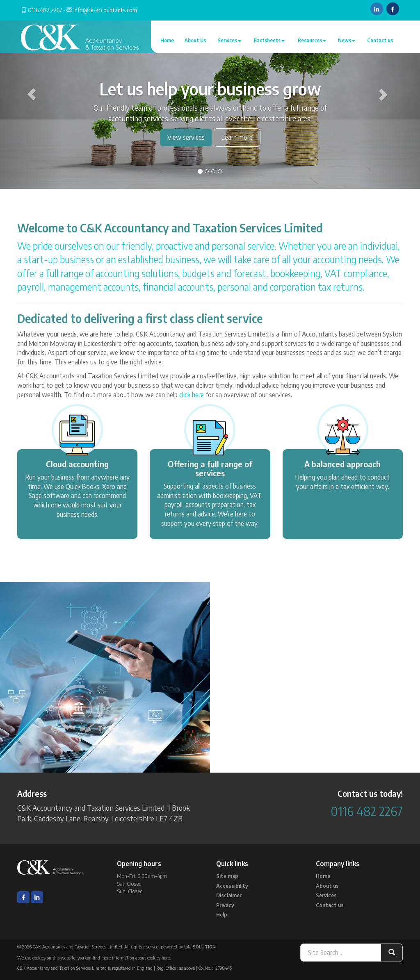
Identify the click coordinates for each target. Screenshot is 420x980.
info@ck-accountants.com (105, 10)
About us (327, 886)
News (347, 40)
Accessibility (232, 886)
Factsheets (269, 40)
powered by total (188, 947)
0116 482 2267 (45, 10)
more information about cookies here (136, 958)
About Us (195, 40)
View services (186, 137)
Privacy (225, 905)
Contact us (380, 40)
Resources (312, 40)
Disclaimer (229, 895)
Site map (227, 876)
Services (229, 40)
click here (192, 395)
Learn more (237, 137)
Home (167, 40)
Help (222, 914)
